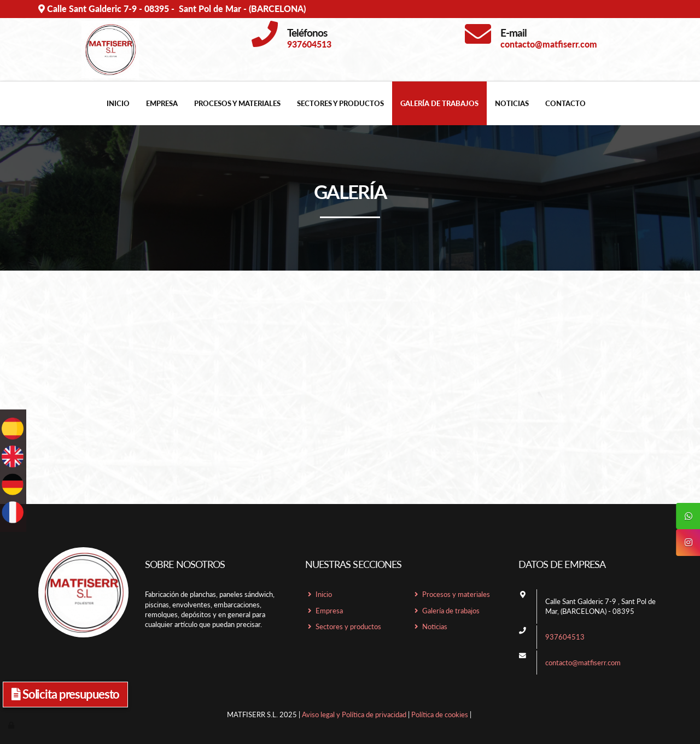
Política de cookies (440, 714)
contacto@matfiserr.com (583, 663)
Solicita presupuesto (65, 694)
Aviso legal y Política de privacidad (354, 714)
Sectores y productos (340, 103)
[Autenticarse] (12, 725)
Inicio (118, 103)
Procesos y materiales (237, 103)
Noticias (512, 103)
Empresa (162, 103)
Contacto (565, 103)
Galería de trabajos (439, 103)
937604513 (565, 637)
